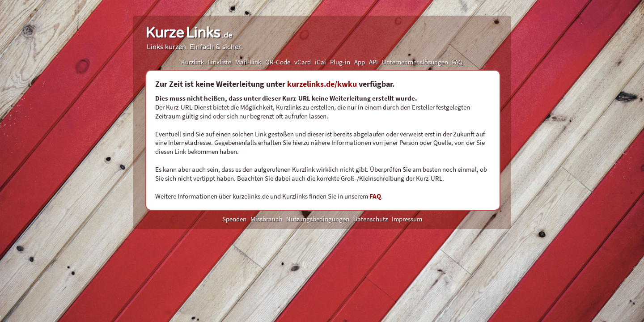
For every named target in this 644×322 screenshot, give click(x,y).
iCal (320, 62)
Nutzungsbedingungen (318, 219)
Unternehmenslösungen (415, 62)
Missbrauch (266, 219)
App (360, 62)
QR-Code (278, 62)
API (373, 62)
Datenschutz (371, 219)
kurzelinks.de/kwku (322, 84)
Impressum (407, 219)
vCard (303, 62)
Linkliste (220, 62)
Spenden (234, 219)
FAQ (458, 62)
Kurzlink (193, 62)
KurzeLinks (189, 33)
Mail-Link (248, 62)
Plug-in (340, 62)
